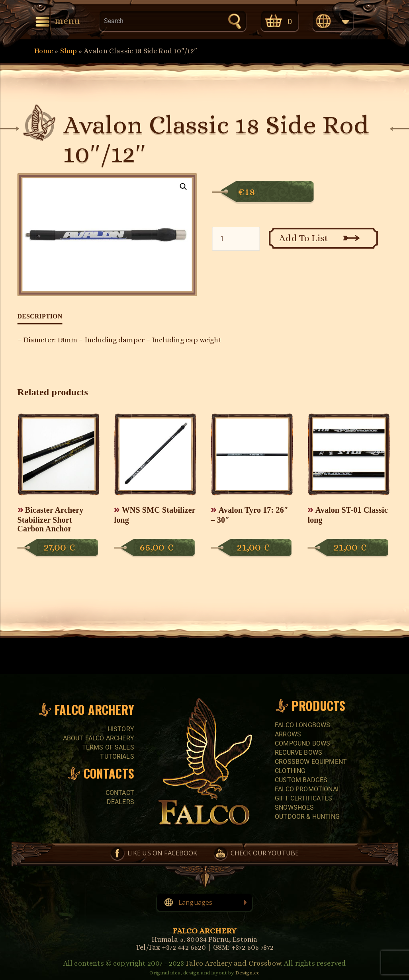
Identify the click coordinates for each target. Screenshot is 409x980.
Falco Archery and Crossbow (233, 963)
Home (44, 51)
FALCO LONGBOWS (302, 725)
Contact (120, 793)
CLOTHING (290, 771)
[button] (184, 187)
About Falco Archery (99, 738)
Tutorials (117, 756)
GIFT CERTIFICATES (303, 798)
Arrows (288, 734)
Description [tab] (40, 316)
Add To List (304, 238)
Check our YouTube (265, 853)
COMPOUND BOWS (302, 743)
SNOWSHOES (294, 807)
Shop (69, 51)
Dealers (120, 802)
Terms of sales (108, 747)
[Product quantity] (236, 239)
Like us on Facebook (162, 853)
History (121, 729)
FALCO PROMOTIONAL (308, 789)
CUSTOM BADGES (301, 780)
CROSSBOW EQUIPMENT (311, 762)
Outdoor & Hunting (307, 817)
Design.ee (248, 973)
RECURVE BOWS (298, 753)
